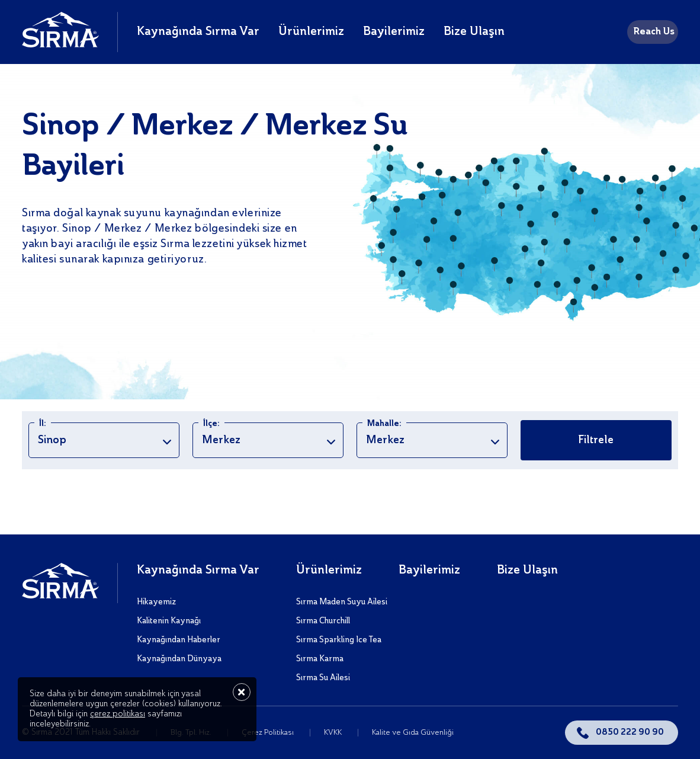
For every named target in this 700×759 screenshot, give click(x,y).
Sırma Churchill (323, 621)
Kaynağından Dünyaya (179, 659)
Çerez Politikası (269, 733)
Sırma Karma (320, 659)
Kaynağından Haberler (179, 640)
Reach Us (654, 32)
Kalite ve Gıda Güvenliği (413, 733)
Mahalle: (384, 424)
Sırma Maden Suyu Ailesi (342, 602)
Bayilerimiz (394, 32)
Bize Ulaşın (474, 32)
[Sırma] (60, 44)
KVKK (334, 733)
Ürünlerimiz (311, 32)
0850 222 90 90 (630, 732)
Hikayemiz (156, 602)
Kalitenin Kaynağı (169, 621)
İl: (43, 424)
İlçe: (211, 424)
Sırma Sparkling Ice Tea (339, 640)
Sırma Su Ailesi (323, 678)
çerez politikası (118, 714)
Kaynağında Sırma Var (198, 32)
